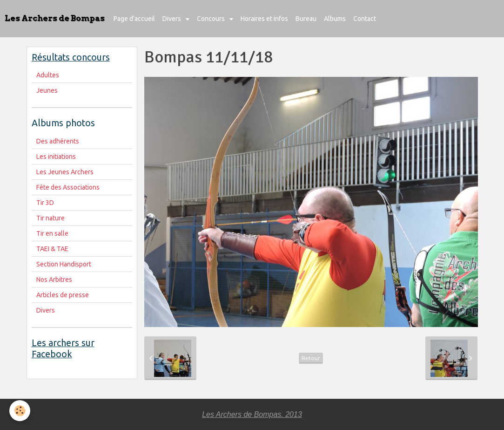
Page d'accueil (134, 19)
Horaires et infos (264, 19)
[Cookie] (20, 411)
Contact (365, 19)
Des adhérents (58, 141)
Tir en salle (52, 233)
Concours (212, 19)
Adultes (48, 75)
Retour (311, 358)
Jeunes (47, 90)
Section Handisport (64, 264)
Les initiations (56, 157)
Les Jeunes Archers (65, 172)
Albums (335, 19)
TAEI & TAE (52, 249)
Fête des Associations (68, 187)
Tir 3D (45, 203)
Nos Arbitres (54, 280)
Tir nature (50, 218)
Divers (172, 19)
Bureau (306, 19)
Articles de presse (63, 295)
